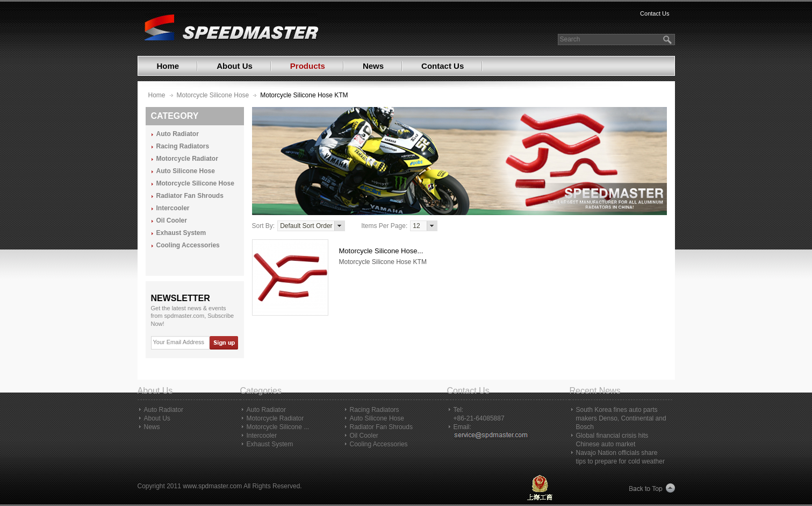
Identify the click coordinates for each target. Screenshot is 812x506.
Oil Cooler (172, 221)
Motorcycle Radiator (187, 159)
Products (308, 66)
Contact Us (655, 13)
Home (168, 66)
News (373, 66)
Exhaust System (181, 233)
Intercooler (173, 208)
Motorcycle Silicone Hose (213, 95)
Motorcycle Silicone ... (278, 427)
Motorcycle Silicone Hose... (381, 251)
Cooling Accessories (188, 245)
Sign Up (223, 343)
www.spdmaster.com (212, 486)
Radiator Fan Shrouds (190, 196)
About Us (235, 66)
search (669, 40)
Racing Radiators (183, 147)
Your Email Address (179, 342)
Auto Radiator (178, 134)
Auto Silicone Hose (186, 171)
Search (570, 39)
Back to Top (652, 489)
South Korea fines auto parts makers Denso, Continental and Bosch (621, 418)
